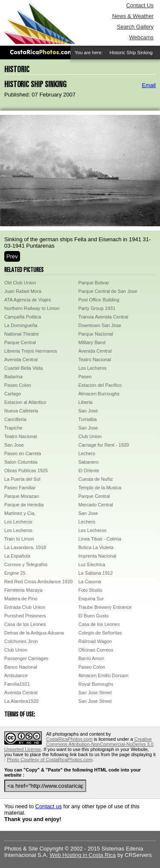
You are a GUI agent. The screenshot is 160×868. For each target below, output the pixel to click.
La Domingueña (21, 325)
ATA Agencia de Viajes (28, 300)
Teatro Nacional (95, 359)
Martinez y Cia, (20, 513)
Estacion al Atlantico (25, 402)
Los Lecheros (93, 368)
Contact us (49, 806)
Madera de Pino (21, 599)
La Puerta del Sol (22, 479)
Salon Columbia (21, 462)
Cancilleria (15, 419)
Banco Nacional (21, 667)
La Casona (90, 582)
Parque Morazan (22, 496)
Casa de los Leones (25, 624)
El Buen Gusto (94, 616)
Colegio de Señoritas (100, 633)
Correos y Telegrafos (26, 564)
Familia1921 (17, 684)
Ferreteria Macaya (23, 590)
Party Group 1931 (97, 308)
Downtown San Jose (100, 325)
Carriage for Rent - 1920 (104, 445)
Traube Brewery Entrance (105, 607)
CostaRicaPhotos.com (69, 739)
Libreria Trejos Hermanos (31, 351)
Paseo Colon (18, 385)
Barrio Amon (92, 658)
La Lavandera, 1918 (25, 547)
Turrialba (88, 419)
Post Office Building (99, 300)
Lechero (87, 453)
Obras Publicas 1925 (26, 471)
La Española (17, 556)
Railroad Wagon (95, 641)
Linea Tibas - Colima (100, 539)
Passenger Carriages (26, 658)
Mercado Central (96, 505)
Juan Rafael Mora (23, 291)
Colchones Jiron (21, 641)
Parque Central (20, 342)
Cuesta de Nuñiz (96, 479)
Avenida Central (95, 351)
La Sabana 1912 (96, 573)
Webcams (141, 37)
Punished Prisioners (25, 616)
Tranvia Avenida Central (103, 317)
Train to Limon (19, 539)
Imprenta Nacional (97, 556)
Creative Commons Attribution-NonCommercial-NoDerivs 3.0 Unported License (79, 744)
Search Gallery (135, 27)
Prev (12, 256)
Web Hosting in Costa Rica (83, 855)
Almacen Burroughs (99, 394)
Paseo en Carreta (23, 453)
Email (149, 85)
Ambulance (16, 675)
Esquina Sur (91, 599)
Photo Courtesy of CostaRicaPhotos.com (49, 760)
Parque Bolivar (94, 283)
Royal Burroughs (96, 684)
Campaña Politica (23, 317)
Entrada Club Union (25, 607)
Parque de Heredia (24, 505)
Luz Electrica (92, 564)
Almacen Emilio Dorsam (103, 675)
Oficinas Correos (96, 650)
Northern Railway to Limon (32, 308)
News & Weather (133, 16)
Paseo (85, 377)
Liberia (86, 402)
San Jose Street (95, 693)
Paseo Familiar (20, 488)
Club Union (90, 436)
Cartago (13, 394)
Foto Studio (90, 590)
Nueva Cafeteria (21, 411)
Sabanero (89, 462)
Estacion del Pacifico (100, 385)
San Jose (88, 411)
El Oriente (89, 471)
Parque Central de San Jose (108, 291)
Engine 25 (15, 573)
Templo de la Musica (100, 488)
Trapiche (13, 428)
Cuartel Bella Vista (23, 368)
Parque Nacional (96, 334)
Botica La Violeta (96, 547)
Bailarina (13, 377)
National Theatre (22, 334)
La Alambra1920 (21, 701)
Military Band (92, 342)
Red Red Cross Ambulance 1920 (38, 582)
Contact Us (140, 5)
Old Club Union (20, 283)
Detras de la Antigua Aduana (34, 633)
